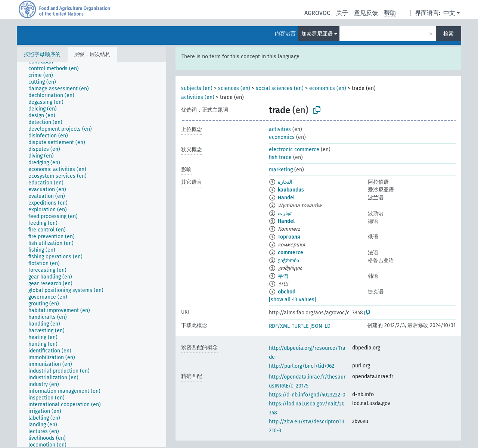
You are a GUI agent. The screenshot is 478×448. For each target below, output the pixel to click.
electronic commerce (294, 150)
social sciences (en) (280, 88)
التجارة (285, 182)
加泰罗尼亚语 (317, 34)
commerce (291, 253)
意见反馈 (366, 13)
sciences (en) (234, 88)
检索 (448, 34)
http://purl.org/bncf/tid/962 (302, 366)
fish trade (280, 157)
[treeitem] (44, 62)
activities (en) (198, 97)
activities (280, 129)
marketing (281, 170)
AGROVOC (317, 13)
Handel (286, 198)
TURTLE (300, 326)
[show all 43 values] (293, 300)
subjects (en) (197, 88)
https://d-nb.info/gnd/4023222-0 (307, 395)
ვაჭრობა (288, 260)
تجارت (285, 213)
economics (282, 137)
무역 (283, 276)
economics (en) (328, 88)
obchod (287, 292)
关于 (342, 13)
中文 (449, 13)
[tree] (91, 255)
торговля (289, 237)
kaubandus (291, 190)
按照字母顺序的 (42, 54)
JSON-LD (320, 326)
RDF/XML (279, 326)
